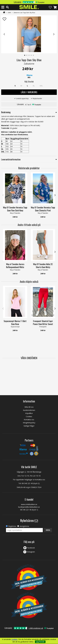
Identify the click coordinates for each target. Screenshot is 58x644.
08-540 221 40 (27, 483)
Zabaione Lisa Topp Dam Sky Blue (24, 13)
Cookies (29, 416)
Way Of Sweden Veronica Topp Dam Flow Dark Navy (15, 209)
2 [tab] (27, 55)
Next (54, 34)
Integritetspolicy (29, 423)
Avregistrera (24, 526)
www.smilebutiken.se (29, 504)
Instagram (31, 552)
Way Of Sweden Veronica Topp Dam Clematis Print (43, 209)
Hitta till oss (29, 407)
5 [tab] (33, 55)
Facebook (31, 548)
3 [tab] (29, 55)
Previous (4, 34)
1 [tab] (25, 55)
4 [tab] (31, 55)
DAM (9, 13)
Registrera (12, 526)
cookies (14, 639)
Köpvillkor (29, 413)
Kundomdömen (29, 410)
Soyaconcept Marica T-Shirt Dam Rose (15, 322)
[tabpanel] (29, 34)
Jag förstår (40, 642)
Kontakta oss (29, 420)
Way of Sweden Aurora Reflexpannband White (15, 266)
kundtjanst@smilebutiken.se (29, 507)
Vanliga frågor (29, 426)
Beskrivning (6, 112)
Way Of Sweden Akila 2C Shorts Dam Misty (43, 266)
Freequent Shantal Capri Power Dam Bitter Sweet (43, 322)
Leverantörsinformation (11, 159)
